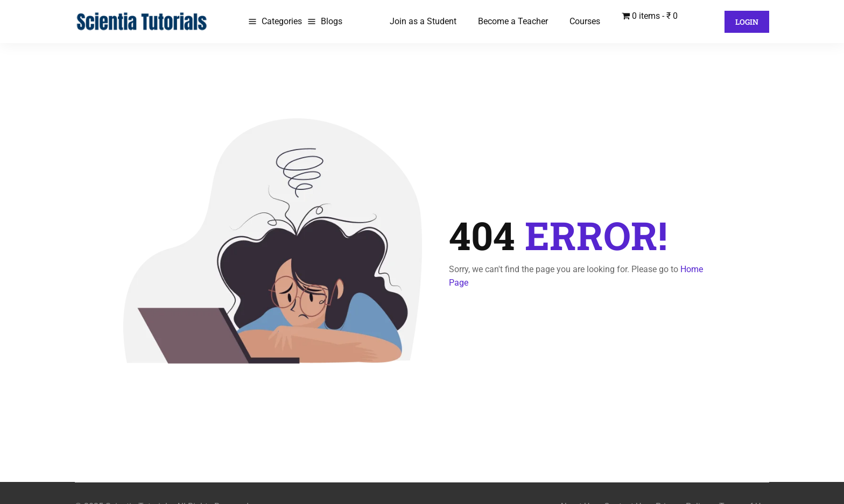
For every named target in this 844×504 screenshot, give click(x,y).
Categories (282, 21)
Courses (585, 21)
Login (747, 22)
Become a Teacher (513, 21)
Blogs (332, 21)
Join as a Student (423, 21)
